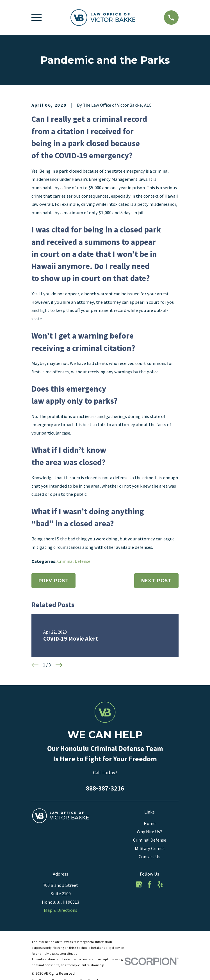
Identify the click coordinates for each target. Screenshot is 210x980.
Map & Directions (61, 910)
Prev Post (53, 581)
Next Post (156, 581)
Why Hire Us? (149, 831)
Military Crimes (150, 848)
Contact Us (149, 856)
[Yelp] (160, 884)
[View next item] (59, 665)
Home (150, 823)
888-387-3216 (105, 788)
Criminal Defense (74, 561)
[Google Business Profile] (139, 884)
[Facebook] (149, 884)
